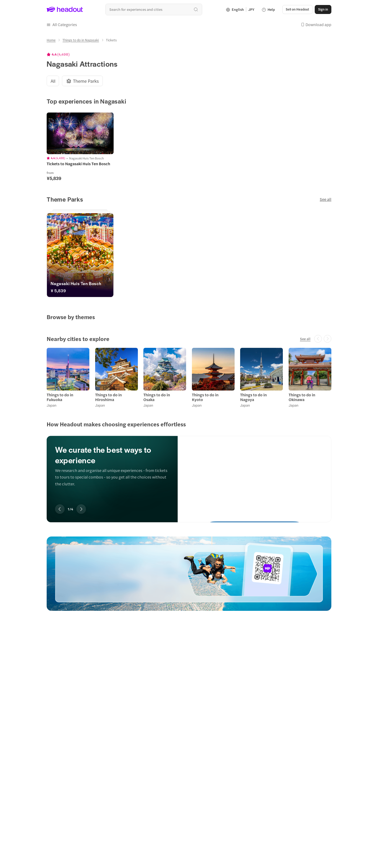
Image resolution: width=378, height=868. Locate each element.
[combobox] (154, 9)
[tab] (53, 81)
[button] (62, 25)
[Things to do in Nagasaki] (81, 40)
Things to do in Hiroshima (108, 397)
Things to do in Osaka (157, 397)
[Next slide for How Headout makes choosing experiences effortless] (81, 509)
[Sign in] (323, 9)
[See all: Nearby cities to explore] (305, 339)
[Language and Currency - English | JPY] (240, 9)
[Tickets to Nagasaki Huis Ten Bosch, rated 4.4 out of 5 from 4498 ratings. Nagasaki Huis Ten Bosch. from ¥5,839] (80, 164)
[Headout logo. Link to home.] (65, 9)
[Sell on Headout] (297, 9)
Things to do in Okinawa (302, 397)
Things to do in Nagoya (253, 397)
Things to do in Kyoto (205, 397)
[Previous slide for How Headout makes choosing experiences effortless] (60, 509)
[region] (189, 472)
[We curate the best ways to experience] (255, 474)
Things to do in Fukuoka (60, 397)
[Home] (51, 40)
